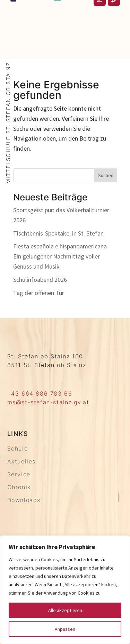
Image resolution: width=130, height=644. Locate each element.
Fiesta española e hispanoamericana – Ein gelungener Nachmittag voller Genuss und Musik (62, 256)
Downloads (24, 500)
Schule (18, 448)
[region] (65, 590)
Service (19, 474)
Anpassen (65, 629)
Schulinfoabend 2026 (40, 280)
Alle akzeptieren (65, 610)
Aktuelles (21, 461)
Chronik (19, 487)
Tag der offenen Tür (39, 293)
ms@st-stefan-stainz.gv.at (48, 402)
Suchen (106, 175)
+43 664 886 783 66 (40, 393)
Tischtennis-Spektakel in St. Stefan (58, 233)
